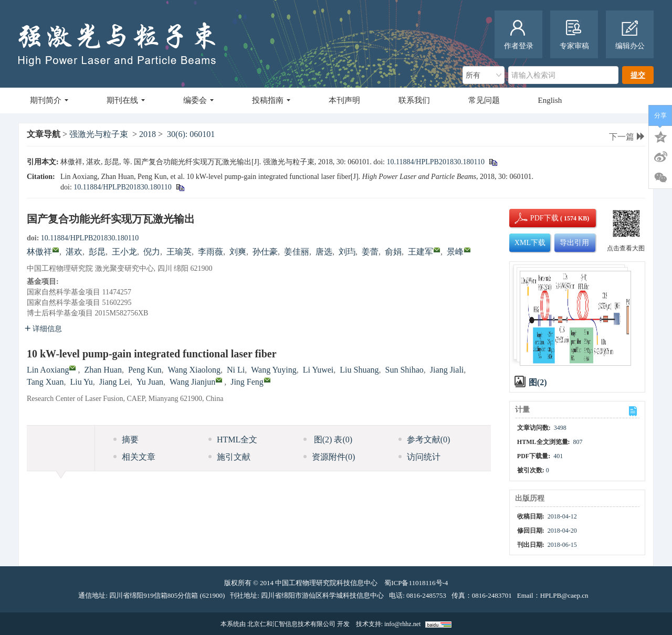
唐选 (324, 252)
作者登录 (519, 35)
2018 (148, 134)
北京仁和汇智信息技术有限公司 (291, 624)
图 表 (328, 440)
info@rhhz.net (402, 624)
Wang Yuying (274, 370)
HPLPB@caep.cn (564, 595)
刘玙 (347, 252)
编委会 (198, 100)
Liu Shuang (359, 370)
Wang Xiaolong (194, 370)
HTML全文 (233, 440)
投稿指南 (271, 100)
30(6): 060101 (191, 134)
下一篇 (627, 137)
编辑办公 (630, 35)
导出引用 (574, 243)
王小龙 (124, 252)
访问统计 (419, 457)
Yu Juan (150, 382)
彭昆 (97, 252)
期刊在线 (126, 100)
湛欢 (74, 252)
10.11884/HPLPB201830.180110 (435, 162)
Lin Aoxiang (48, 370)
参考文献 (424, 440)
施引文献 (229, 457)
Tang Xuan (45, 382)
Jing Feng (247, 382)
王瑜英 (179, 252)
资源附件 (329, 457)
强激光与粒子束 (99, 134)
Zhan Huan (103, 370)
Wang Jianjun (192, 382)
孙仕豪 (265, 252)
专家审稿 (574, 35)
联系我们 (414, 100)
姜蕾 (370, 252)
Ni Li (236, 370)
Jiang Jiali (447, 370)
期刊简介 (49, 100)
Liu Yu (81, 382)
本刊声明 (344, 100)
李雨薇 (211, 252)
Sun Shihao (405, 370)
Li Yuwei (318, 370)
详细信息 (43, 329)
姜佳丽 (297, 252)
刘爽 (238, 252)
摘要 (126, 440)
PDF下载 (535, 218)
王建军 (421, 252)
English (550, 100)
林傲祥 (39, 252)
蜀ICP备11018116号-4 (416, 583)
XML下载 (530, 243)
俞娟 (393, 252)
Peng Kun (145, 370)
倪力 (152, 252)
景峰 (455, 252)
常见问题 (484, 100)
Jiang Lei (115, 382)
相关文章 (134, 457)
